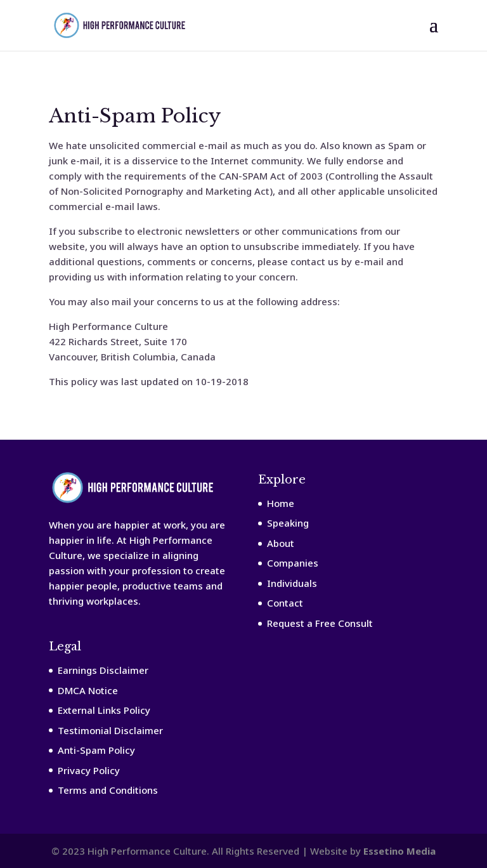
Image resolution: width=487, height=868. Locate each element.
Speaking (288, 523)
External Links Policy (104, 710)
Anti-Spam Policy (96, 750)
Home (281, 503)
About (281, 543)
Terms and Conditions (108, 790)
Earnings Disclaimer (103, 670)
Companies (293, 563)
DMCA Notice (88, 690)
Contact (285, 603)
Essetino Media (399, 851)
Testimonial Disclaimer (110, 730)
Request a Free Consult (320, 623)
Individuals (292, 583)
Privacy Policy (89, 770)
